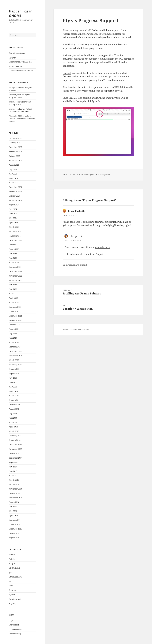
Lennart (67, 73)
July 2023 (13, 254)
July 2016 (13, 507)
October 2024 (15, 196)
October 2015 (15, 533)
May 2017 (13, 476)
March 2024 (14, 227)
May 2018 (13, 422)
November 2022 (16, 276)
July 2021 (13, 333)
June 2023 (13, 258)
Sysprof (12, 595)
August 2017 (14, 462)
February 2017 (15, 484)
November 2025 (16, 152)
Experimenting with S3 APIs (21, 62)
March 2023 (14, 263)
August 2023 (14, 249)
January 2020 (15, 369)
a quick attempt (119, 76)
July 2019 (13, 378)
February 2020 (15, 365)
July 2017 (13, 467)
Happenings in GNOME (21, 13)
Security (12, 590)
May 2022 (13, 294)
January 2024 (15, 236)
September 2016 (16, 498)
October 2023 (15, 245)
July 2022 (13, 285)
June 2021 (13, 338)
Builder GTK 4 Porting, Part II (20, 103)
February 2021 (15, 347)
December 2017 (15, 445)
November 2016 (16, 489)
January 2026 (15, 143)
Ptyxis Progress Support (19, 96)
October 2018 (15, 405)
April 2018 (13, 427)
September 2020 (16, 356)
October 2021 (15, 325)
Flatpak (12, 563)
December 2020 (15, 351)
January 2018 (15, 440)
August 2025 (14, 165)
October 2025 (15, 156)
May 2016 (13, 511)
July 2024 (13, 209)
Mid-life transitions (17, 53)
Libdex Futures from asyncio (21, 71)
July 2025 (13, 169)
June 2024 (13, 214)
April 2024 (13, 223)
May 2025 (13, 174)
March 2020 (14, 360)
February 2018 (15, 436)
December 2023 (15, 240)
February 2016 (15, 520)
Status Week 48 (15, 66)
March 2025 (14, 183)
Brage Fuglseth (15, 95)
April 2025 (13, 178)
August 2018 (14, 409)
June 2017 (13, 471)
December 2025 (15, 147)
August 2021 (14, 329)
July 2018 (13, 413)
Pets (11, 581)
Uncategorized (15, 599)
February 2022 (15, 307)
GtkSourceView (15, 577)
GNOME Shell (15, 568)
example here (102, 247)
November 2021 (16, 320)
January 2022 (15, 311)
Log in (12, 620)
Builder (12, 559)
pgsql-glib (13, 57)
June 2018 (13, 418)
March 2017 (14, 480)
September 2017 (16, 458)
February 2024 (15, 231)
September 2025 (16, 160)
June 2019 (13, 382)
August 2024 (14, 205)
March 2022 (14, 303)
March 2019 (14, 396)
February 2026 (15, 138)
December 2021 (15, 316)
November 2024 (16, 191)
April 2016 (13, 516)
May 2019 (13, 387)
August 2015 (14, 538)
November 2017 (16, 449)
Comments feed (15, 629)
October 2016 (15, 493)
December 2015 (15, 529)
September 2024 (16, 200)
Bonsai (12, 555)
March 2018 (14, 431)
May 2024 (13, 218)
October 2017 (15, 453)
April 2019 (13, 391)
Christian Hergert (86, 175)
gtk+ (11, 572)
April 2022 (13, 298)
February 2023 (15, 267)
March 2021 (14, 342)
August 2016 (14, 502)
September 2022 (16, 280)
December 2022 (15, 271)
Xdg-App (12, 603)
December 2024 (15, 187)
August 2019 (14, 373)
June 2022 (13, 289)
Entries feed (14, 625)
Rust (11, 586)
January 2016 (15, 524)
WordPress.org (15, 634)
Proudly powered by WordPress (76, 330)
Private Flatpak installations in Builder (20, 110)
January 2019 (15, 400)
